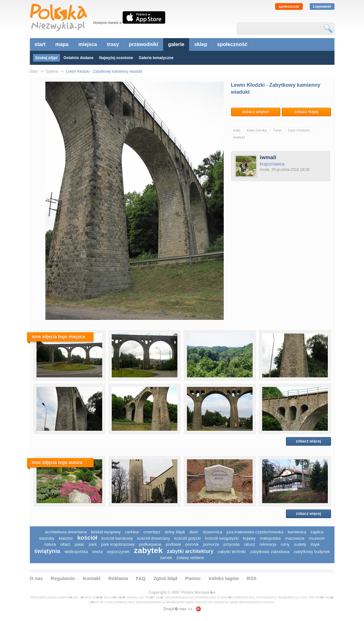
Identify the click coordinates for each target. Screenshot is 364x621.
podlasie (173, 544)
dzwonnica (212, 532)
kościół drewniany (154, 538)
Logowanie (322, 6)
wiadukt (239, 137)
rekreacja (268, 544)
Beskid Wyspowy (106, 532)
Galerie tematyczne (156, 58)
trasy (113, 44)
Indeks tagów (224, 578)
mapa (62, 44)
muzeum (317, 538)
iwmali (268, 157)
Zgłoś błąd (165, 578)
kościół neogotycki (222, 538)
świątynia (47, 551)
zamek (166, 558)
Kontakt (92, 578)
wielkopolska (76, 552)
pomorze (211, 544)
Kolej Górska (257, 130)
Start (34, 71)
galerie (176, 44)
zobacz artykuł (256, 112)
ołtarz (65, 544)
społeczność (289, 6)
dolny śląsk (175, 532)
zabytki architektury (190, 551)
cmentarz (152, 532)
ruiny (285, 544)
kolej (237, 130)
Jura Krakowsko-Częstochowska (255, 532)
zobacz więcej (308, 441)
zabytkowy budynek (312, 552)
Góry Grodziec (299, 130)
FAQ (141, 578)
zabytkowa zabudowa (270, 552)
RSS (251, 578)
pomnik (192, 544)
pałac (79, 544)
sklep (201, 44)
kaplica (317, 532)
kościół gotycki (188, 538)
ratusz (249, 544)
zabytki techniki (232, 552)
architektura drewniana (66, 532)
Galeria (52, 71)
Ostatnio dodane (79, 58)
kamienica (297, 532)
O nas (36, 578)
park (93, 544)
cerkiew (132, 532)
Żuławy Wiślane (190, 558)
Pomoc (193, 578)
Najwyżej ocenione (116, 58)
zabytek (148, 550)
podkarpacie (150, 544)
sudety (300, 544)
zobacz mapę (306, 112)
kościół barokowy (117, 538)
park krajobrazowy (118, 544)
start (40, 44)
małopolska (270, 538)
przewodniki (143, 44)
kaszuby (47, 538)
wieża (98, 552)
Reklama (118, 578)
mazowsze (295, 538)
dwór (194, 532)
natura (50, 544)
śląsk (315, 544)
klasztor (66, 538)
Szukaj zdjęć (46, 58)
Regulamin (63, 578)
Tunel (277, 130)
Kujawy (249, 538)
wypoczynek (118, 552)
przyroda (232, 544)
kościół (87, 538)
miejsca (88, 44)
